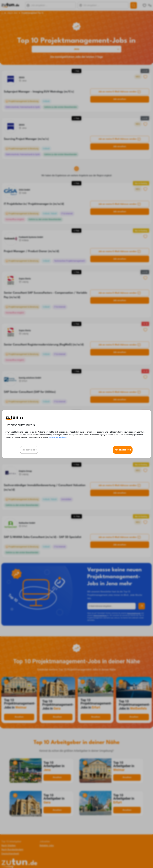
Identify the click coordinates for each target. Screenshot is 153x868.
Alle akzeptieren (123, 450)
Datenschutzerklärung (58, 437)
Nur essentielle (29, 450)
